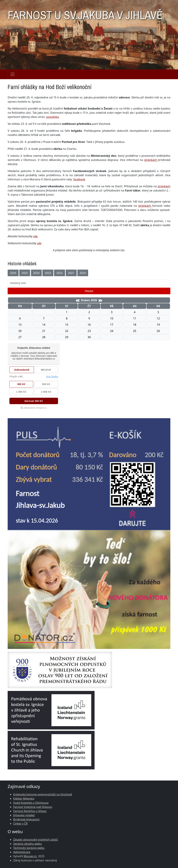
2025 (25, 273)
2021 (71, 273)
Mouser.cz (30, 856)
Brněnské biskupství (26, 819)
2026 (13, 273)
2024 (36, 273)
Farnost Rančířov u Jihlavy (30, 811)
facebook (79, 179)
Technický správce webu (29, 848)
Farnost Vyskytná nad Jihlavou (33, 807)
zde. (36, 236)
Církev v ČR (20, 824)
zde (39, 243)
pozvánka (53, 117)
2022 (60, 273)
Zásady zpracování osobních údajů (36, 840)
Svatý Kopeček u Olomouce (31, 803)
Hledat (89, 291)
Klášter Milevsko (24, 799)
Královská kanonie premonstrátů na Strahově (43, 794)
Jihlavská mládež (24, 815)
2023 (48, 273)
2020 (83, 273)
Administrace (22, 852)
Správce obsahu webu (27, 844)
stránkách (151, 160)
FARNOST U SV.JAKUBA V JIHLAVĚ (85, 13)
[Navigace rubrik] (13, 74)
